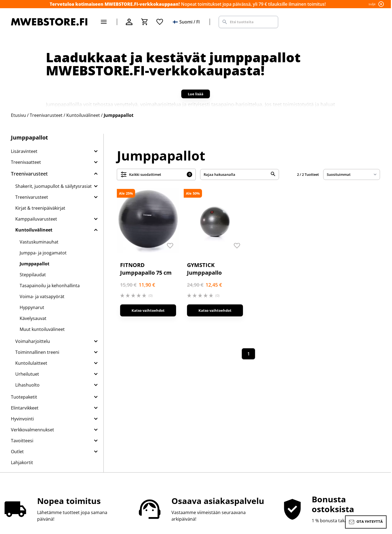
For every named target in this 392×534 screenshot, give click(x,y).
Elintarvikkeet (25, 408)
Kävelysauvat (33, 318)
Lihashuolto (27, 385)
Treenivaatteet (26, 162)
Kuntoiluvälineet (34, 230)
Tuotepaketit (24, 397)
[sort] (352, 174)
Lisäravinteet (24, 151)
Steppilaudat (33, 275)
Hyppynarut (32, 307)
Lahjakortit (22, 462)
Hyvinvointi (22, 419)
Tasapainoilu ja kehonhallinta (50, 286)
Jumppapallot (35, 264)
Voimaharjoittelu (33, 341)
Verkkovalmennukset (32, 430)
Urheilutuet (27, 374)
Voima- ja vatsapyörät (42, 296)
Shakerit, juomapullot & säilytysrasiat (54, 186)
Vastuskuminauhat (39, 242)
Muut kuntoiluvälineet (42, 329)
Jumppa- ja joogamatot (43, 253)
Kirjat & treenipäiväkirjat (40, 208)
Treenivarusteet (29, 174)
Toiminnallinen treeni (37, 352)
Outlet (17, 452)
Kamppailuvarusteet (36, 219)
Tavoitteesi (22, 441)
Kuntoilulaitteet (31, 363)
